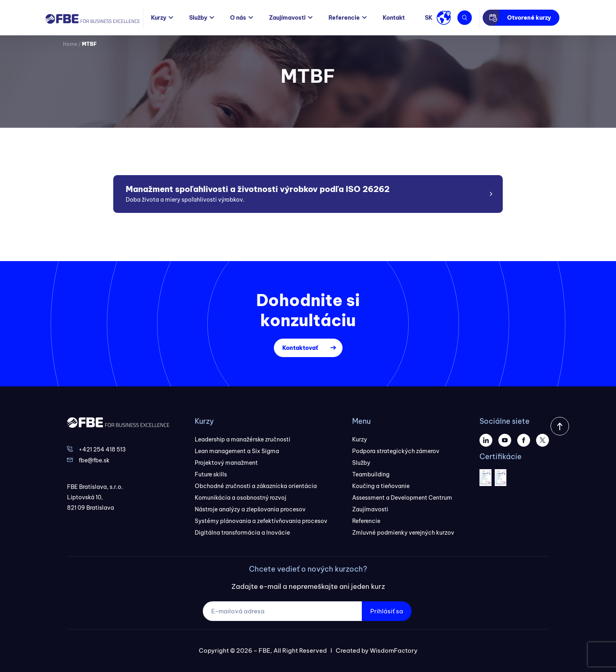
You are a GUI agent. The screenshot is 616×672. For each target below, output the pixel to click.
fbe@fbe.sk (94, 460)
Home (70, 44)
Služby (198, 18)
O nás (238, 18)
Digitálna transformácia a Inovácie (242, 533)
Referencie (344, 18)
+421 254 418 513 (102, 449)
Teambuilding (371, 474)
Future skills (211, 474)
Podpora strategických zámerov (396, 451)
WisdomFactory (394, 651)
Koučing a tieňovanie (381, 486)
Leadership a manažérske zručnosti (243, 439)
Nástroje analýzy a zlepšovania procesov (250, 509)
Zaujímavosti (287, 18)
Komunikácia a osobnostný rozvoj (241, 498)
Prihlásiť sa (387, 611)
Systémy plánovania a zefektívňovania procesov (261, 521)
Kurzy (159, 18)
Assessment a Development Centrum (402, 498)
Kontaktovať (300, 348)
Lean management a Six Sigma (237, 451)
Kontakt (394, 18)
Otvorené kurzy (529, 18)
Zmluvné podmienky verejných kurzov (403, 533)
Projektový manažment (226, 463)
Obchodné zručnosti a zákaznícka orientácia (256, 486)
